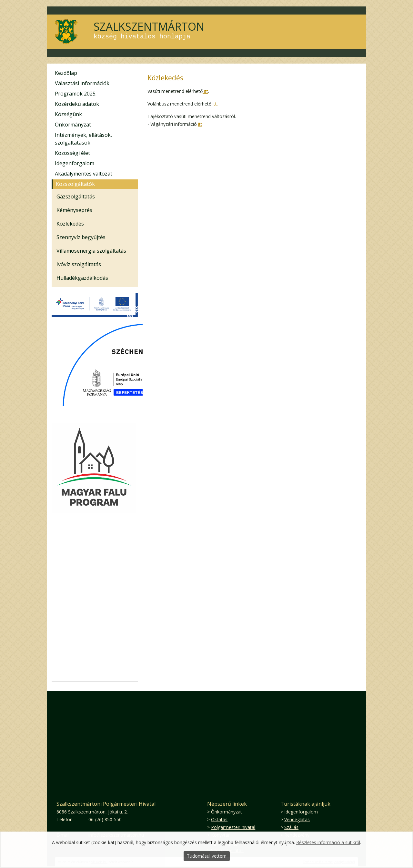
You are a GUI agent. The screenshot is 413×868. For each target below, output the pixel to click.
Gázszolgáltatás (76, 197)
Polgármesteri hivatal (233, 827)
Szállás (291, 827)
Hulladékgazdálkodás (82, 278)
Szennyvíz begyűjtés (81, 237)
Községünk (68, 114)
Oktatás (219, 819)
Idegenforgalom (75, 163)
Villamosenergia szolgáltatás (91, 251)
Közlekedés (70, 224)
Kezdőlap (66, 73)
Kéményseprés (74, 210)
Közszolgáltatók (75, 184)
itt (205, 91)
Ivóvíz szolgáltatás (79, 264)
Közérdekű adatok (77, 104)
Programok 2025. (76, 94)
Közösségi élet (72, 153)
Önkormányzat (73, 125)
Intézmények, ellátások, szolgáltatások (83, 139)
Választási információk (82, 83)
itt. (215, 104)
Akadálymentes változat (84, 174)
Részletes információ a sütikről (328, 842)
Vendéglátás (297, 819)
